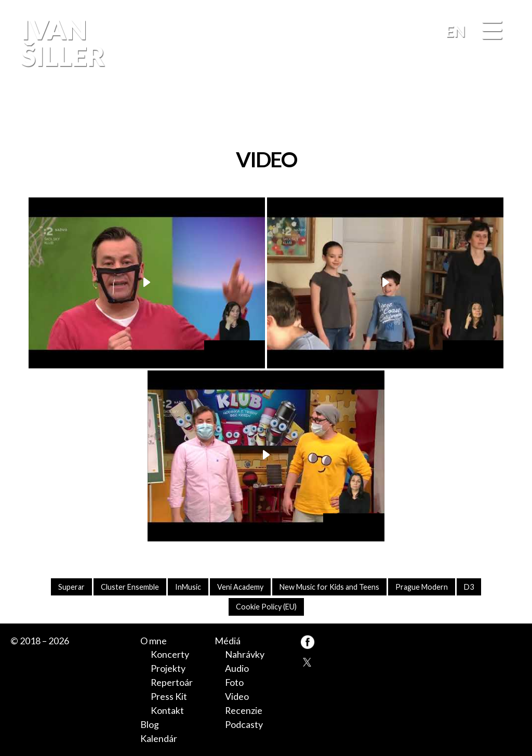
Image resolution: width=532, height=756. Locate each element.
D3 (469, 587)
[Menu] (492, 31)
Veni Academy (240, 587)
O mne (154, 641)
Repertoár (172, 682)
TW (308, 661)
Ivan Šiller (61, 43)
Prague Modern (422, 587)
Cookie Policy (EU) (266, 607)
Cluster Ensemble (130, 587)
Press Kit (169, 696)
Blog (150, 724)
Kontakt (167, 710)
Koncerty (170, 654)
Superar (71, 587)
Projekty (168, 668)
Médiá (228, 641)
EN (456, 31)
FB (509, 111)
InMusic (188, 587)
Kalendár (159, 738)
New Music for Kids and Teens (329, 587)
